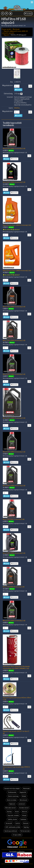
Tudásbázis (23, 819)
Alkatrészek (16, 29)
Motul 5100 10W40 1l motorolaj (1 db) (14, 148)
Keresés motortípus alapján (12, 788)
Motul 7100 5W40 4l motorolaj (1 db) (14, 587)
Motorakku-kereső (11, 808)
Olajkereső (12, 804)
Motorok (25, 812)
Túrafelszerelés (12, 792)
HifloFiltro (17, 108)
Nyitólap (9, 812)
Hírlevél (24, 816)
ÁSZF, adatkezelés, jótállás (13, 827)
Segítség (26, 827)
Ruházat (24, 796)
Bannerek (26, 823)
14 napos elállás (17, 835)
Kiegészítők (23, 792)
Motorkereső (23, 800)
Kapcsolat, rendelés (13, 816)
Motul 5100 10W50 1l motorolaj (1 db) (14, 374)
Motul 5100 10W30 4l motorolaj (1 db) (14, 553)
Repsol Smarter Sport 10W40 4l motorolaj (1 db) (17, 271)
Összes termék (6, 29)
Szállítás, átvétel (12, 819)
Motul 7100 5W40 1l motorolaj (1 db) (14, 519)
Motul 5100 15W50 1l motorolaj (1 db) (14, 452)
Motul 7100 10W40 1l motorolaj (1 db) (14, 307)
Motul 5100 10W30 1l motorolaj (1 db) (14, 621)
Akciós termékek (12, 800)
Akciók (17, 812)
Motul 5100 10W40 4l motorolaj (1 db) (14, 182)
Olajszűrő (6, 35)
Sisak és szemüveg (13, 796)
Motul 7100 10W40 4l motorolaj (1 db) (14, 340)
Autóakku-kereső (24, 808)
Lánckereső (22, 804)
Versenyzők (9, 823)
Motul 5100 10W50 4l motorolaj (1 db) (14, 418)
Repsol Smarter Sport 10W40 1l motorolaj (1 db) (17, 225)
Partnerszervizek (25, 831)
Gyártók (18, 823)
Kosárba (18, 90)
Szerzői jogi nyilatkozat (11, 831)
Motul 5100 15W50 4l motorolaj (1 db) (14, 486)
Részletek (14, 159)
